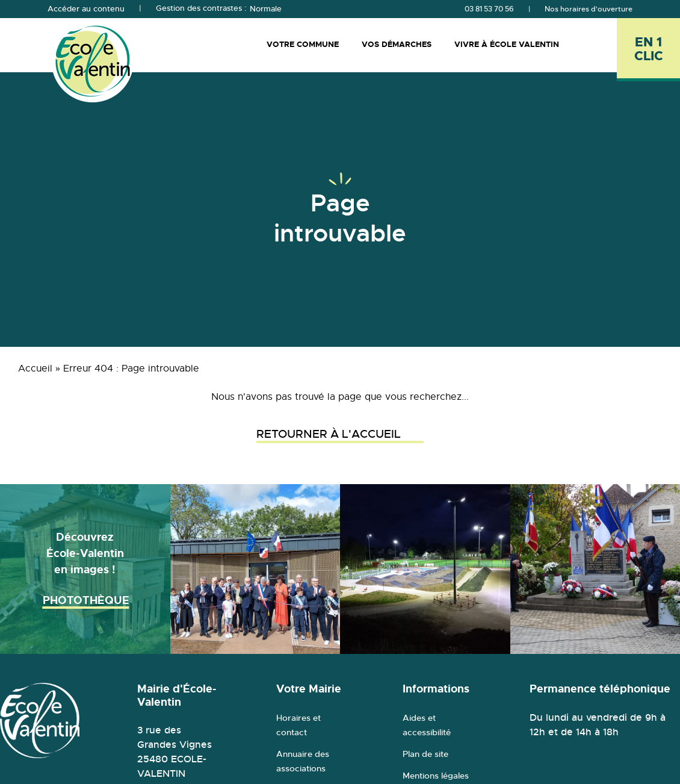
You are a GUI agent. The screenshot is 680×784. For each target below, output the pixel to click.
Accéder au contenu (86, 9)
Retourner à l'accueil (340, 434)
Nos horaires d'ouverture (589, 9)
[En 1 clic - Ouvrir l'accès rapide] (648, 50)
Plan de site (425, 754)
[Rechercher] (596, 45)
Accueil (35, 369)
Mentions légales (436, 776)
